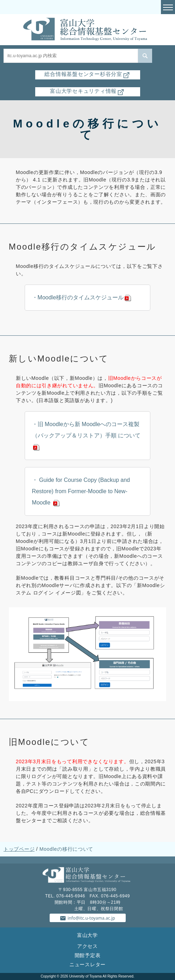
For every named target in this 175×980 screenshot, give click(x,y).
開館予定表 (88, 955)
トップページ (19, 849)
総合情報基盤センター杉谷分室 (87, 74)
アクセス (87, 946)
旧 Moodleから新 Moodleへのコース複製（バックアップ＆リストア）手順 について (86, 430)
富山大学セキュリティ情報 (87, 91)
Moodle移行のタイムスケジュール (81, 297)
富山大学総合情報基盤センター (87, 30)
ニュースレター (87, 964)
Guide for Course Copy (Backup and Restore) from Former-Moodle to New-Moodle (81, 491)
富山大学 (87, 935)
